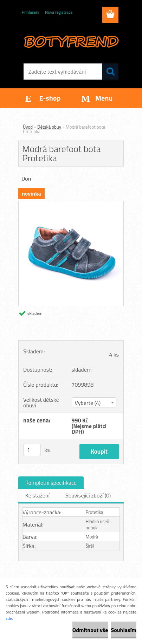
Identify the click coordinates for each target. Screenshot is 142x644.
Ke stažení (37, 495)
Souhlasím (124, 630)
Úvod (28, 127)
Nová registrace (59, 12)
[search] (110, 72)
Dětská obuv (49, 127)
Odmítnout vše (90, 630)
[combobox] (94, 402)
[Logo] (71, 41)
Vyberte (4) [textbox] (88, 403)
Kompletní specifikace (51, 483)
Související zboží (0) (88, 495)
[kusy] (32, 450)
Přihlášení (30, 12)
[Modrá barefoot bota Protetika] (71, 204)
